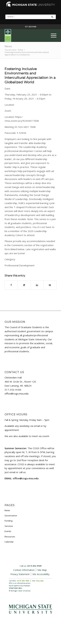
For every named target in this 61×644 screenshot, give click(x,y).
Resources (10, 537)
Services (9, 526)
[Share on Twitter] (24, 285)
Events (8, 531)
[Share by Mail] (50, 285)
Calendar (9, 542)
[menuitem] (52, 35)
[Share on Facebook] (11, 285)
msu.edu (40, 581)
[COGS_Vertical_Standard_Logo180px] (25, 35)
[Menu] (52, 35)
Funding (8, 521)
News (8, 46)
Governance (11, 516)
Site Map (42, 570)
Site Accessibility (41, 574)
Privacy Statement (20, 574)
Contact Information (24, 570)
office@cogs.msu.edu (17, 394)
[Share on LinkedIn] (37, 285)
